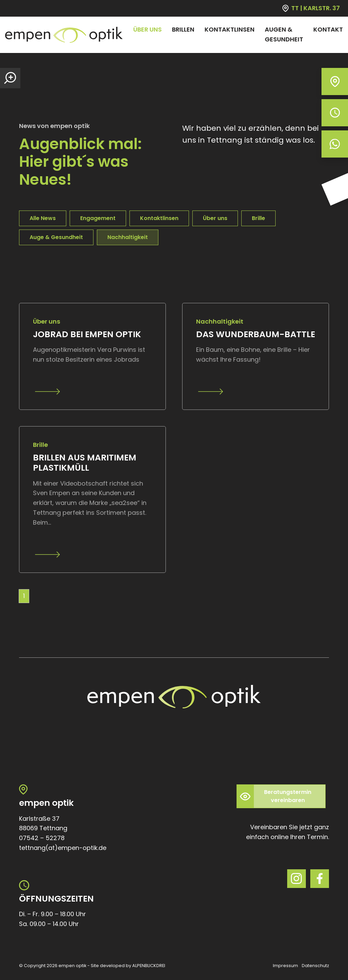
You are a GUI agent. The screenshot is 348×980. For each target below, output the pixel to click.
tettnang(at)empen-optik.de (63, 848)
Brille (258, 218)
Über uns (215, 218)
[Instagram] (297, 879)
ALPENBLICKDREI (149, 966)
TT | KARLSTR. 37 (316, 8)
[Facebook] (320, 879)
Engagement (98, 218)
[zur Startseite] (64, 35)
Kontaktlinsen (159, 218)
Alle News (43, 218)
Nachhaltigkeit (128, 237)
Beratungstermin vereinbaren (288, 796)
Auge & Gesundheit (56, 237)
